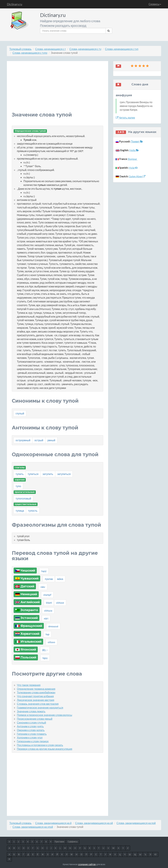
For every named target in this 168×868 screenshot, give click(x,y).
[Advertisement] (58, 89)
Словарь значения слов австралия (38, 704)
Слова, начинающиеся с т (50, 49)
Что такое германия (29, 685)
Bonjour (133, 159)
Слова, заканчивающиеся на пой (136, 823)
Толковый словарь (20, 49)
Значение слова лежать (31, 711)
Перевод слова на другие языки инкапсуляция (45, 749)
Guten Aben (137, 176)
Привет (137, 141)
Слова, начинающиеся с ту (85, 49)
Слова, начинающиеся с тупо (30, 53)
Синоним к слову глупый (31, 722)
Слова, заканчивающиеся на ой (94, 823)
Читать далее (125, 118)
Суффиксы (73, 842)
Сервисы (155, 4)
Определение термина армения (36, 689)
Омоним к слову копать (31, 730)
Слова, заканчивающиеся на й (53, 823)
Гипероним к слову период (33, 741)
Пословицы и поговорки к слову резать (40, 745)
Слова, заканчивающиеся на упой (33, 827)
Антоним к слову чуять (30, 726)
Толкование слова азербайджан (36, 692)
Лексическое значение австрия (36, 700)
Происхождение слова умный (35, 719)
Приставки (59, 842)
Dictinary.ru (15, 4)
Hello (134, 150)
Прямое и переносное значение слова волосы (44, 715)
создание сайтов (87, 864)
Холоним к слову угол (30, 737)
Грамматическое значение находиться (40, 708)
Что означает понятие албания (35, 696)
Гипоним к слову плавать (32, 734)
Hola (133, 168)
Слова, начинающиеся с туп (122, 49)
